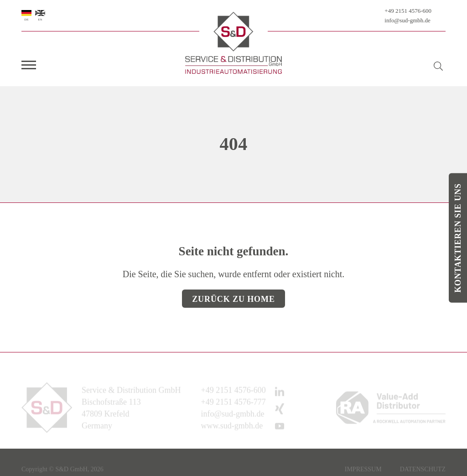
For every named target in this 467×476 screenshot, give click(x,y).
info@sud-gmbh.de (407, 20)
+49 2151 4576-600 (408, 11)
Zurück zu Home (233, 299)
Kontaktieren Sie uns (458, 238)
